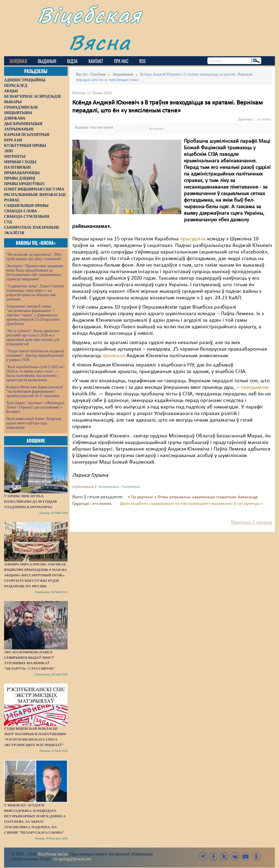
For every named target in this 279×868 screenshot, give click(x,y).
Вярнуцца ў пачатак (252, 522)
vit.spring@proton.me (72, 859)
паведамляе (255, 387)
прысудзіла (193, 239)
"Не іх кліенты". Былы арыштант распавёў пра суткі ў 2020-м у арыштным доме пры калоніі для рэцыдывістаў (33, 337)
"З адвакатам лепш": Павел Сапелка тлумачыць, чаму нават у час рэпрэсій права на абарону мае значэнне (35, 293)
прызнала (114, 356)
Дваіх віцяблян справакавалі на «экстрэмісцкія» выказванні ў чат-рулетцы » (191, 504)
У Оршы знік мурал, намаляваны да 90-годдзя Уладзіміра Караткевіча (31, 501)
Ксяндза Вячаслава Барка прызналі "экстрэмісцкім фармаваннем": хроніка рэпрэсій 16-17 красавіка (35, 391)
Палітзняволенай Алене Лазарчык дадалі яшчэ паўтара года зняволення (34, 423)
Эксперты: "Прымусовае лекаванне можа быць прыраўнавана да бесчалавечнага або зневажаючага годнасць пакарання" (35, 272)
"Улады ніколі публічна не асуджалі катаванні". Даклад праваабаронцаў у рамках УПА (35, 355)
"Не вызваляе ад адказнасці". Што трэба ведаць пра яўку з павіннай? (34, 257)
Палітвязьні (131, 487)
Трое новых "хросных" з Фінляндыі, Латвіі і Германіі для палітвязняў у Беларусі (36, 407)
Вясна (100, 42)
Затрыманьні (109, 487)
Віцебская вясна (53, 854)
